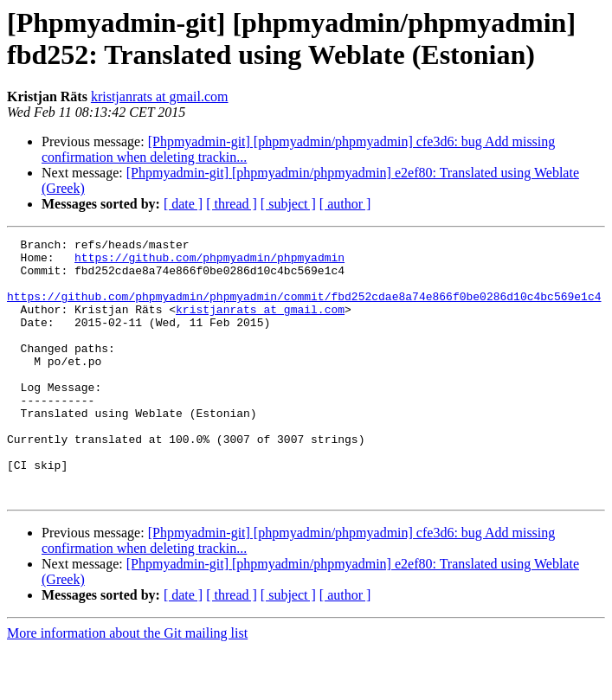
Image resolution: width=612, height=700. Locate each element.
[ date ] (183, 204)
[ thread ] (232, 204)
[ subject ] (288, 204)
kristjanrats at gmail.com (160, 96)
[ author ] (345, 204)
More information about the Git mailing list (127, 685)
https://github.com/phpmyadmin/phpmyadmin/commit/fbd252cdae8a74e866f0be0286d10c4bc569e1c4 (304, 309)
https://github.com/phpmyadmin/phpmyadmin (209, 262)
